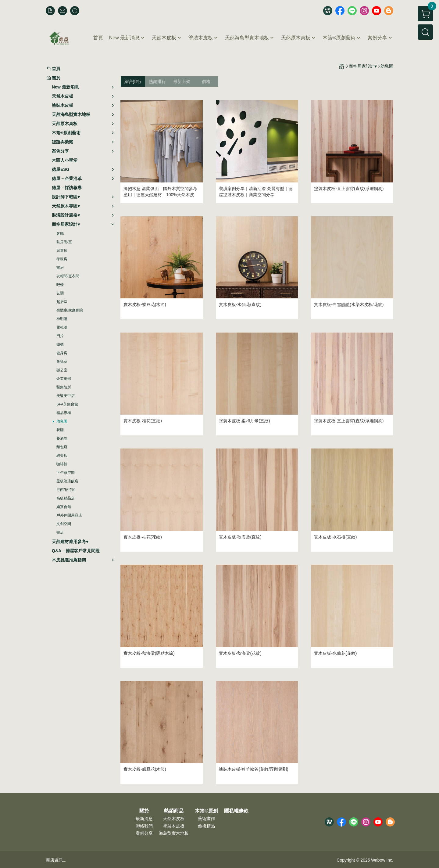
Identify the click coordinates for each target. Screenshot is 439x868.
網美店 (62, 456)
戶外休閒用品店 (69, 515)
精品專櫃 (64, 413)
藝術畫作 (206, 819)
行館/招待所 (66, 490)
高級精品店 (66, 498)
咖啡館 (62, 464)
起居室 (62, 302)
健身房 (62, 353)
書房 (60, 268)
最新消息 (144, 819)
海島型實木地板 (174, 833)
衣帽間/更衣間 (68, 276)
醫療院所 (64, 387)
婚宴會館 (64, 507)
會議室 (62, 362)
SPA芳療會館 (67, 404)
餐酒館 (62, 438)
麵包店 (62, 447)
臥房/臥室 (64, 242)
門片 (60, 336)
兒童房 (62, 250)
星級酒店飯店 (67, 481)
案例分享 (144, 833)
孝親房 (62, 259)
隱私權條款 (236, 811)
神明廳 (62, 319)
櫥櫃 (60, 344)
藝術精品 (206, 826)
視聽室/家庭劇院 (70, 310)
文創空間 (64, 524)
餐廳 (60, 430)
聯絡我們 (144, 826)
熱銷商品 (174, 811)
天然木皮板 (174, 819)
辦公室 (62, 370)
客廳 (60, 233)
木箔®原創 (206, 811)
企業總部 (64, 379)
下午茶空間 (66, 473)
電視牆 (62, 327)
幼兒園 (62, 421)
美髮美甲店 (66, 396)
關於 (144, 811)
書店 (60, 532)
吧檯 (60, 285)
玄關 (60, 293)
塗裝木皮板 (174, 826)
